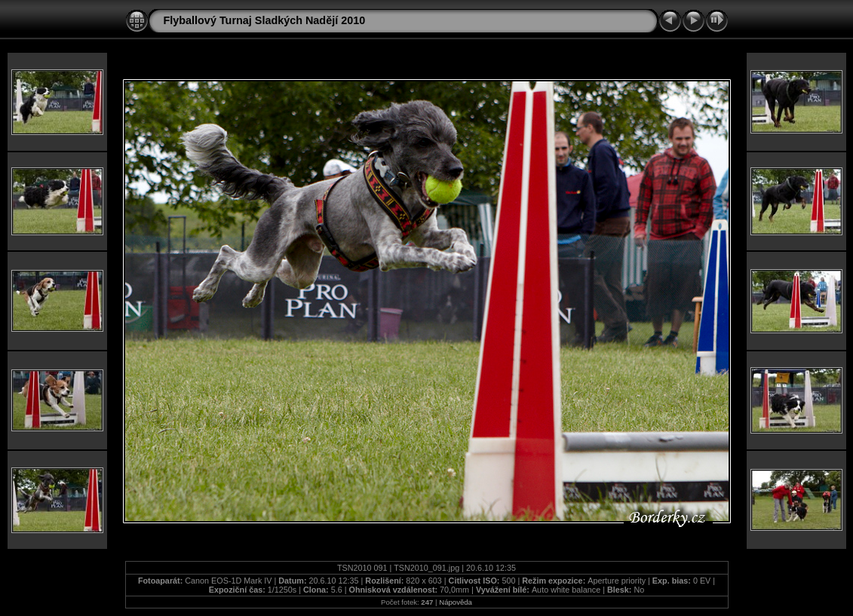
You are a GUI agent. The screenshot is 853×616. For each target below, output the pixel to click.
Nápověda (456, 602)
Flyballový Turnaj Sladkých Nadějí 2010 (265, 20)
